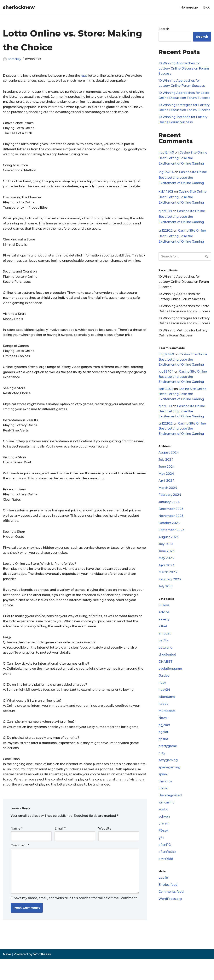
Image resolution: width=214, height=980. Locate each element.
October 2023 (169, 531)
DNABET (165, 673)
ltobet (163, 716)
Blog (207, 7)
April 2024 (167, 488)
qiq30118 (165, 214)
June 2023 (167, 560)
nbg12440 (166, 154)
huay (162, 694)
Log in (163, 893)
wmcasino (167, 816)
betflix (163, 651)
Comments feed (171, 907)
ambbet (165, 644)
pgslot (164, 744)
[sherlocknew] (19, 7)
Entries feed (168, 900)
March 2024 (168, 496)
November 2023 (171, 524)
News (163, 730)
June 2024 (167, 474)
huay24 (164, 701)
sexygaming (168, 773)
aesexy (164, 630)
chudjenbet (167, 665)
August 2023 (169, 546)
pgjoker (165, 737)
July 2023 (166, 553)
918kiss (164, 615)
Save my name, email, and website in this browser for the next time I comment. (76, 919)
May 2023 (166, 567)
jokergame (167, 709)
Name (17, 848)
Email (60, 848)
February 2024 (170, 503)
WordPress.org (170, 914)
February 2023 (170, 589)
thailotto (165, 795)
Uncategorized (170, 809)
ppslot (164, 752)
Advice (164, 622)
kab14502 (166, 194)
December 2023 (171, 517)
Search (164, 29)
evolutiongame (171, 680)
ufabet (164, 802)
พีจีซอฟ (164, 845)
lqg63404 (166, 174)
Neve (7, 975)
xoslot (163, 823)
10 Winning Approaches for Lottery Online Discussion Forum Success (184, 69)
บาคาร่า (164, 838)
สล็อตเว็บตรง (167, 867)
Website (105, 848)
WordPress (42, 975)
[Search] (180, 259)
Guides (164, 687)
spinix (163, 788)
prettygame (168, 759)
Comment (20, 865)
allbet (163, 637)
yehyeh (164, 831)
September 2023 (172, 539)
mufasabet (167, 723)
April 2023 (166, 574)
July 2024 (166, 467)
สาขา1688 (166, 874)
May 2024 (166, 481)
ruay (85, 76)
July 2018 (166, 596)
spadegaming (170, 780)
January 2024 (169, 510)
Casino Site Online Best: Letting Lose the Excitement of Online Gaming (183, 160)
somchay (15, 59)
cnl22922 (166, 233)
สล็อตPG (165, 859)
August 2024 (169, 460)
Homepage (189, 7)
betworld (166, 658)
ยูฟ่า (161, 852)
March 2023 (168, 582)
